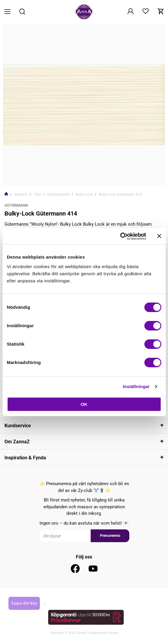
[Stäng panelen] (159, 236)
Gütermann (16, 205)
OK (84, 404)
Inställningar (136, 386)
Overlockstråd (58, 194)
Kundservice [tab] (18, 426)
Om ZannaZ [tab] (17, 442)
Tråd (37, 194)
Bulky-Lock (84, 194)
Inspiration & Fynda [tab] (25, 458)
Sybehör (21, 194)
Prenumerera (110, 536)
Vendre (113, 633)
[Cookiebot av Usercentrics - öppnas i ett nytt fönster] (120, 236)
